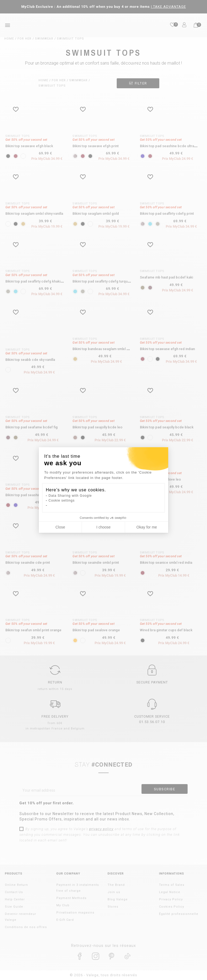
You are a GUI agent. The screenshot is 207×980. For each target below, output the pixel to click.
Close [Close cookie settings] (60, 527)
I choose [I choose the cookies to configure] (103, 527)
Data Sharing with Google (70, 496)
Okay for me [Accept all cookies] (147, 527)
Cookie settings (62, 500)
